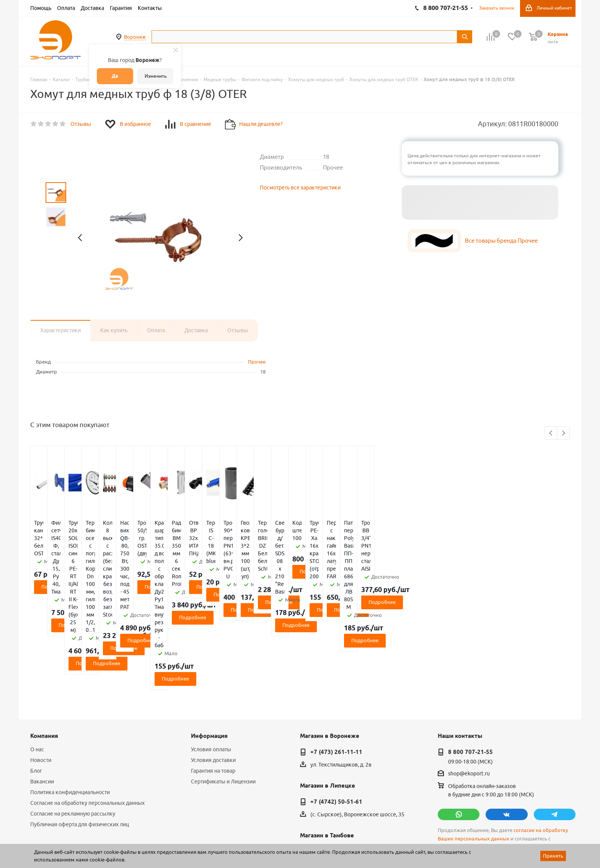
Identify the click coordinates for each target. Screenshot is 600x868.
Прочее (257, 362)
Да (115, 76)
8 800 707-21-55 (470, 660)
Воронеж (135, 37)
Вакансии (42, 690)
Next (563, 433)
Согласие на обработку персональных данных (87, 711)
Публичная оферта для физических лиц (80, 733)
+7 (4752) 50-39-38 (336, 760)
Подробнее (75, 564)
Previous (551, 433)
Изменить (156, 76)
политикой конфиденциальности (478, 755)
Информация (209, 644)
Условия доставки (213, 668)
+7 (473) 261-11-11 (336, 660)
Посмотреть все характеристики (300, 188)
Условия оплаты (211, 658)
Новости (41, 668)
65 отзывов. (126, 842)
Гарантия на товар (213, 679)
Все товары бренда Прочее (501, 241)
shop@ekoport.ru (469, 682)
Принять (553, 856)
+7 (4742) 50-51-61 (336, 710)
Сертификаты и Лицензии (223, 690)
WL (83, 834)
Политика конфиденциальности (70, 700)
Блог (36, 679)
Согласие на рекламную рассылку (73, 722)
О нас (37, 658)
